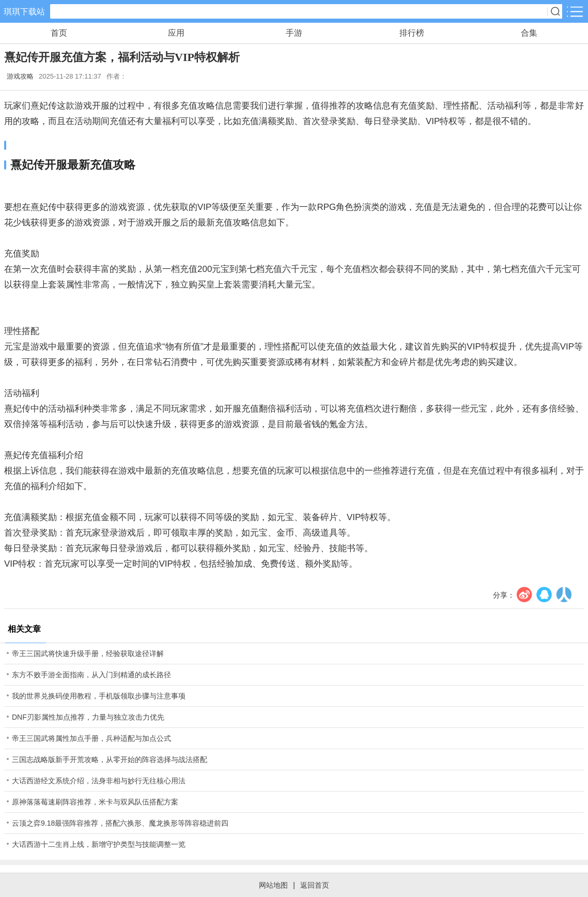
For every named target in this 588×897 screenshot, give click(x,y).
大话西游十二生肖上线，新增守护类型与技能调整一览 (99, 844)
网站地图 (273, 885)
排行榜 (412, 33)
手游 (294, 33)
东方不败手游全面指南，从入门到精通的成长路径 (91, 675)
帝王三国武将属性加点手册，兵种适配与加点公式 (91, 738)
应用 (176, 33)
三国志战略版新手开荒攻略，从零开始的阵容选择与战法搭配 (110, 759)
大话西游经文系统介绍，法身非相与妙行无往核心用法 (99, 781)
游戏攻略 (20, 76)
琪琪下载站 (24, 12)
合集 (529, 33)
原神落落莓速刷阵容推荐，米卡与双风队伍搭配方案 (95, 802)
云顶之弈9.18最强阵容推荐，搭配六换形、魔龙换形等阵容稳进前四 (120, 823)
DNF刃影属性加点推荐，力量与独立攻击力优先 (88, 717)
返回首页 (315, 885)
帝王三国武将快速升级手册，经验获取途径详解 (88, 653)
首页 (59, 33)
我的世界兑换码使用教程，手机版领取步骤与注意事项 (99, 696)
